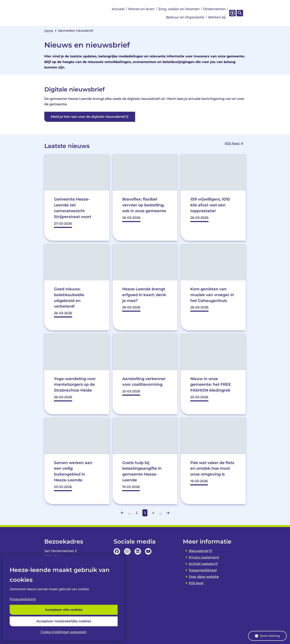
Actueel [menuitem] (118, 9)
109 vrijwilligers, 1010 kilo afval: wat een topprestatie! (210, 205)
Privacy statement (204, 557)
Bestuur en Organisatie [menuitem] (185, 17)
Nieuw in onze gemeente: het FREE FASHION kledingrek (211, 385)
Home (49, 31)
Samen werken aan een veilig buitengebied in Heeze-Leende (73, 471)
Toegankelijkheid (203, 570)
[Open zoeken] (240, 13)
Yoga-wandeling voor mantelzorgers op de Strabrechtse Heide (75, 385)
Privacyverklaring (23, 599)
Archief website (203, 564)
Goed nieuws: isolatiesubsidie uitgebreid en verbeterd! (69, 298)
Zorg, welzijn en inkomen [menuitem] (179, 9)
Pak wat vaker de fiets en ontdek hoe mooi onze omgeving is (212, 468)
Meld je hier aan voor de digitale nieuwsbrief (90, 117)
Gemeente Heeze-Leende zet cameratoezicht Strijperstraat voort (73, 208)
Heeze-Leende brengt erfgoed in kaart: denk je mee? (144, 295)
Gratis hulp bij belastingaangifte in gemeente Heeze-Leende (142, 471)
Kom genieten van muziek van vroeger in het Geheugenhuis (212, 295)
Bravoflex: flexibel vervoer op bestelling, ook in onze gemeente (144, 205)
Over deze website (204, 577)
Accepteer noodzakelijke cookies (64, 621)
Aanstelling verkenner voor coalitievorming (144, 382)
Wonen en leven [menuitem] (141, 9)
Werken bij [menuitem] (217, 17)
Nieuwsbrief (200, 551)
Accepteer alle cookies (64, 610)
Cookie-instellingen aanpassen (64, 632)
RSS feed (235, 144)
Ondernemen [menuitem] (214, 9)
